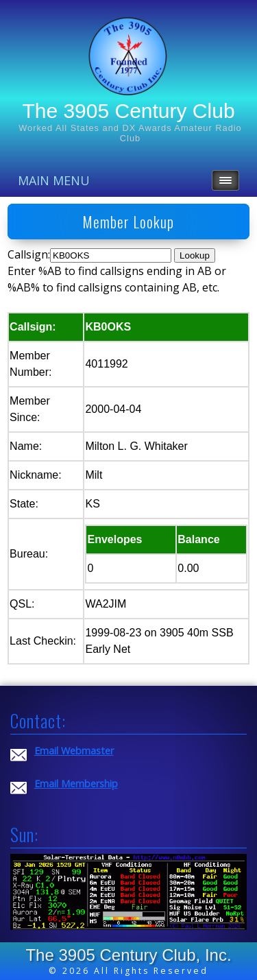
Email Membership (76, 784)
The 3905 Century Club (128, 111)
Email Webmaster (74, 751)
